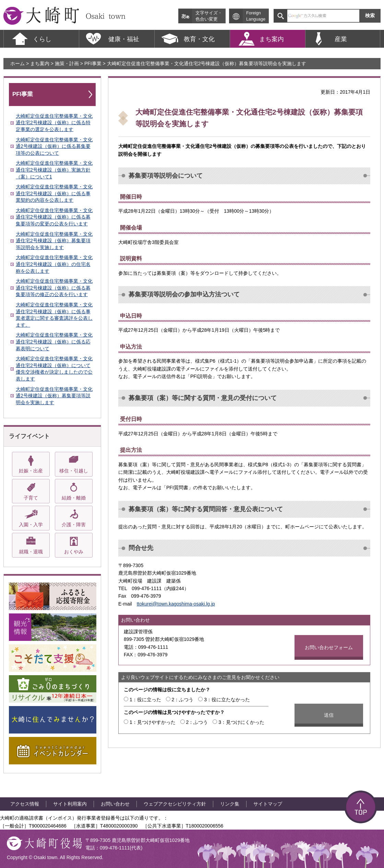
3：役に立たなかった (227, 700)
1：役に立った (145, 700)
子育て (31, 498)
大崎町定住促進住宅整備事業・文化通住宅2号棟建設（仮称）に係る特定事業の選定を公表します (54, 123)
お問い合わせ (115, 804)
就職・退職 (31, 552)
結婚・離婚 (74, 498)
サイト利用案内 (70, 804)
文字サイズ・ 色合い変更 (209, 16)
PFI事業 (93, 63)
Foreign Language (256, 16)
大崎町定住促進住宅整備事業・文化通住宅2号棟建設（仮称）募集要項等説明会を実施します (54, 241)
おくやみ (74, 552)
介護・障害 (74, 525)
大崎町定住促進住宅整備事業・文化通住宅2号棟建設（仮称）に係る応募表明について (54, 342)
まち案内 (40, 63)
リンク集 (230, 804)
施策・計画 (67, 63)
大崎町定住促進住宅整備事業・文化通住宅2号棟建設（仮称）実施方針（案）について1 (54, 170)
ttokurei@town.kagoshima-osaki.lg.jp (176, 604)
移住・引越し (74, 471)
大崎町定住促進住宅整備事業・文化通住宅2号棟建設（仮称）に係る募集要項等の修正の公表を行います (54, 288)
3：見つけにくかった (241, 722)
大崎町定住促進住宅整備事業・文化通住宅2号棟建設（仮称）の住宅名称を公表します (54, 264)
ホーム (17, 63)
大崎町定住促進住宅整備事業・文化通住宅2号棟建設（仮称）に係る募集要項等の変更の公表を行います (54, 217)
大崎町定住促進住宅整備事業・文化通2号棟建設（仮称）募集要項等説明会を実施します (54, 396)
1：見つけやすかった (153, 722)
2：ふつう (183, 700)
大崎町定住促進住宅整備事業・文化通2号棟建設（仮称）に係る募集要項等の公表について (54, 146)
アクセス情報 (25, 804)
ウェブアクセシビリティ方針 (175, 804)
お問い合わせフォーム (329, 647)
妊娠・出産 (31, 471)
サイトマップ (268, 804)
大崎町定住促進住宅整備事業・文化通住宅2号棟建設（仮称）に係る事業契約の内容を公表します (54, 193)
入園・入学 (31, 525)
